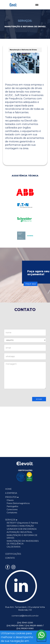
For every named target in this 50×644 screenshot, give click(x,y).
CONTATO (10, 558)
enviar (39, 399)
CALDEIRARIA (14, 547)
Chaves (10, 500)
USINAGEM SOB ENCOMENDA (22, 529)
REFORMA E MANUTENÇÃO (20, 526)
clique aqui (31, 284)
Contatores (12, 513)
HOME (8, 489)
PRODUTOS (12, 497)
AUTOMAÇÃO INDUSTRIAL (20, 532)
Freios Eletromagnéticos (18, 503)
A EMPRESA (11, 493)
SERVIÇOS (11, 520)
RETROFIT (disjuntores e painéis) (22, 523)
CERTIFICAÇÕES (13, 554)
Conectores (12, 509)
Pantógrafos (12, 506)
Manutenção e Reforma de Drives (23, 50)
